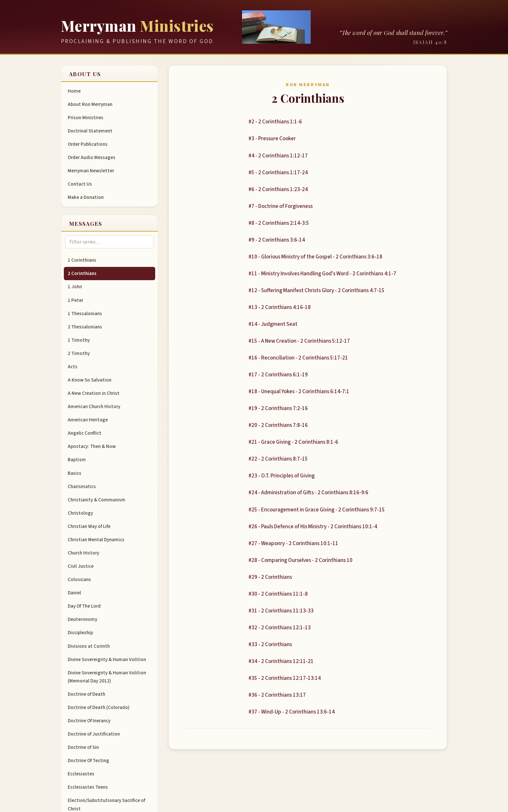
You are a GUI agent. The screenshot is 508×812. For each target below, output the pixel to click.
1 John (75, 287)
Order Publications (88, 144)
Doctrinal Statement (90, 131)
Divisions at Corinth (89, 646)
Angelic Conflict (85, 433)
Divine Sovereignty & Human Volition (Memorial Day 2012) (107, 677)
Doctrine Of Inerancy (89, 721)
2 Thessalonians (85, 327)
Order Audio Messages (92, 157)
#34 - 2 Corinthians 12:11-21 (281, 661)
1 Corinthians (82, 260)
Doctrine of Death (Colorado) (99, 707)
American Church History (94, 406)
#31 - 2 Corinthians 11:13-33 (281, 611)
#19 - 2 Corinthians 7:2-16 (278, 408)
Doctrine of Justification (94, 734)
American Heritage (88, 420)
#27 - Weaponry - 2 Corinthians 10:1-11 (293, 543)
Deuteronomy (82, 619)
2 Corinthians (82, 273)
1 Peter (75, 300)
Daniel (74, 593)
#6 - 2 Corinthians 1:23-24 (278, 189)
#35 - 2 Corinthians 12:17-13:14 (285, 678)
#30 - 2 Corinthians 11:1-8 (278, 594)
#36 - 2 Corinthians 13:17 (277, 695)
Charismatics (82, 486)
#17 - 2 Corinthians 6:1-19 (278, 375)
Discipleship (80, 633)
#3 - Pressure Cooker (272, 139)
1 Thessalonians (85, 314)
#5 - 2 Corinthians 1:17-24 (278, 173)
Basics (75, 473)
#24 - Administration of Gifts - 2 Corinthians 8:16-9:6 (308, 493)
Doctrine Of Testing (88, 761)
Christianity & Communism (97, 500)
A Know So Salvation (90, 380)
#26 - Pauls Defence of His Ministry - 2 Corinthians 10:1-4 (313, 527)
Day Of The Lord (84, 606)
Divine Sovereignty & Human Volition (107, 659)
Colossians (79, 579)
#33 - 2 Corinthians (270, 645)
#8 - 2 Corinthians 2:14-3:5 (279, 223)
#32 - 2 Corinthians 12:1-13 (280, 628)
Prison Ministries (86, 118)
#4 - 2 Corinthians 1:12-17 (278, 156)
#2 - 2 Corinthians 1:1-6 (275, 122)
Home (74, 91)
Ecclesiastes (81, 774)
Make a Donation (86, 197)
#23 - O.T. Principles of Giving (282, 476)
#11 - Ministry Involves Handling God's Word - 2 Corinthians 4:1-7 (322, 274)
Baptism (77, 460)
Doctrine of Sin (83, 747)
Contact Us (80, 184)
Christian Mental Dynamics (96, 540)
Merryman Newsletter (91, 171)
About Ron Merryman (90, 104)
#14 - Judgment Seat (273, 324)
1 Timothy (79, 340)
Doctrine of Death (87, 694)
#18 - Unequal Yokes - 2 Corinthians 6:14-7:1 (299, 392)
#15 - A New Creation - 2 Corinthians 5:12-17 (299, 341)
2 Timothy (79, 353)
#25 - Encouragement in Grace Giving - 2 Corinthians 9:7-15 (317, 510)
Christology (80, 513)
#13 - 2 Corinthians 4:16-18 (280, 307)
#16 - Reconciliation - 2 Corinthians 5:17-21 (298, 358)
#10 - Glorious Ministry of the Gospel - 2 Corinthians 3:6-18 (315, 257)
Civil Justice (81, 566)
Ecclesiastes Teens (88, 787)
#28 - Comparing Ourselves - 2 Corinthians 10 (300, 560)
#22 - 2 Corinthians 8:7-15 (278, 459)
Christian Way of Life (89, 526)
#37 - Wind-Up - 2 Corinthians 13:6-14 (292, 712)
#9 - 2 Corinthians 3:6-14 (277, 240)
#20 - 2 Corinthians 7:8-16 (278, 425)
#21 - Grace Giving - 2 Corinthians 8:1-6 (293, 442)
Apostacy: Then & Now (92, 446)
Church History (83, 553)
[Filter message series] (110, 242)
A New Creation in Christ (94, 393)
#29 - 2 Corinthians (270, 577)
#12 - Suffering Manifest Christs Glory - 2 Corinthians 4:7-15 (317, 291)
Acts (73, 367)
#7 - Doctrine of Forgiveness (281, 206)
